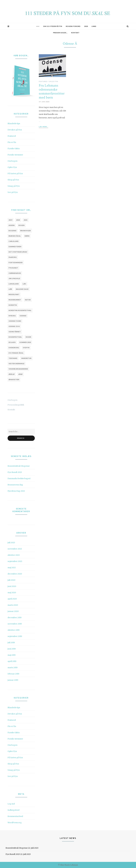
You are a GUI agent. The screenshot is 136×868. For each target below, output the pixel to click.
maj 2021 (12, 568)
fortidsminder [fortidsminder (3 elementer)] (16, 263)
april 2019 (12, 661)
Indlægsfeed (13, 810)
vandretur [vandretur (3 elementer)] (26, 358)
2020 (86, 26)
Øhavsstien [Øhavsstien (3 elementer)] (14, 379)
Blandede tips (14, 124)
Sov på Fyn (13, 192)
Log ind (11, 804)
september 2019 (15, 636)
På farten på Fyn (15, 173)
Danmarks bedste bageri (19, 478)
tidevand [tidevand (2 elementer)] (13, 358)
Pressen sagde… (60, 33)
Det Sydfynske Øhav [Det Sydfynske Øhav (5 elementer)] (18, 252)
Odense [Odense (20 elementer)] (23, 316)
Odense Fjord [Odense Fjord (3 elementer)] (15, 321)
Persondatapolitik (16, 405)
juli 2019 (11, 643)
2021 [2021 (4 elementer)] (26, 220)
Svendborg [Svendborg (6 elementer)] (14, 348)
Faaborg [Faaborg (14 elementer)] (13, 257)
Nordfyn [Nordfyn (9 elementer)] (13, 305)
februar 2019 (13, 674)
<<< (38, 26)
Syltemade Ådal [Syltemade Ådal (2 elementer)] (16, 353)
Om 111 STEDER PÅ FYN (53, 26)
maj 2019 (12, 655)
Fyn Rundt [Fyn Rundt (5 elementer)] (13, 268)
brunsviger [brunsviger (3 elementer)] (26, 231)
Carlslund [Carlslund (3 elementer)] (14, 241)
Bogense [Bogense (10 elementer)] (13, 231)
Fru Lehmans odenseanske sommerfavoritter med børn (52, 92)
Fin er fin (12, 142)
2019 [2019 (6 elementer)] (10, 220)
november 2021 (15, 549)
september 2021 (15, 561)
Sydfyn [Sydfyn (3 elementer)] (26, 348)
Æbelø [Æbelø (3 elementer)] (12, 374)
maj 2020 (12, 593)
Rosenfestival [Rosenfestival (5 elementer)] (15, 337)
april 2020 (12, 599)
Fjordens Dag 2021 (16, 491)
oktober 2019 (14, 630)
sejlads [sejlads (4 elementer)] (12, 342)
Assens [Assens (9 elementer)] (12, 225)
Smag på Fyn (14, 186)
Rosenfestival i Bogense (19, 466)
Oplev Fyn (12, 167)
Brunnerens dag (15, 485)
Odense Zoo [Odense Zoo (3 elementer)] (14, 326)
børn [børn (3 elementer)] (27, 236)
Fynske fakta (14, 148)
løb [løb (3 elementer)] (10, 289)
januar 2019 (13, 680)
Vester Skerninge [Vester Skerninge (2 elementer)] (17, 364)
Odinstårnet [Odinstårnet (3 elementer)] (15, 332)
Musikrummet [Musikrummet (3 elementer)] (15, 300)
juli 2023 (11, 543)
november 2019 (15, 624)
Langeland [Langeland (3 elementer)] (14, 284)
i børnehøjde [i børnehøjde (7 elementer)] (15, 273)
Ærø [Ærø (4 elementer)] (21, 374)
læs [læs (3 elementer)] (24, 284)
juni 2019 (12, 649)
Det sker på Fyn (15, 130)
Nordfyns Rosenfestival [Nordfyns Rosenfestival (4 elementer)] (20, 310)
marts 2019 (13, 668)
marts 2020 (13, 605)
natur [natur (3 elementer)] (28, 300)
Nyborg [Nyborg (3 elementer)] (12, 316)
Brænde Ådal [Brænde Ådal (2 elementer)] (15, 236)
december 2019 (15, 618)
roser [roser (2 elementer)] (28, 337)
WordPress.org (15, 823)
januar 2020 (13, 611)
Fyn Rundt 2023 (15, 472)
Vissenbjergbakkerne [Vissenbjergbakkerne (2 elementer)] (18, 369)
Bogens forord (73, 26)
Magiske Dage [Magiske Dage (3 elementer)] (22, 289)
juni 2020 (12, 586)
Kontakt (75, 33)
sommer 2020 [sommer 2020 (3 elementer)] (25, 342)
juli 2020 (11, 580)
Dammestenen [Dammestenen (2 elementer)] (15, 247)
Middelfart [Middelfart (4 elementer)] (14, 294)
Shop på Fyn (13, 180)
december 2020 (15, 574)
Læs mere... (43, 127)
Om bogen (12, 161)
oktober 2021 (14, 555)
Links (94, 26)
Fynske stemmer (15, 155)
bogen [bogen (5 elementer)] (22, 225)
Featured (12, 136)
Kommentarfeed (15, 816)
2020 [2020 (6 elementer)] (18, 220)
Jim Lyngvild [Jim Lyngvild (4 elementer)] (14, 278)
